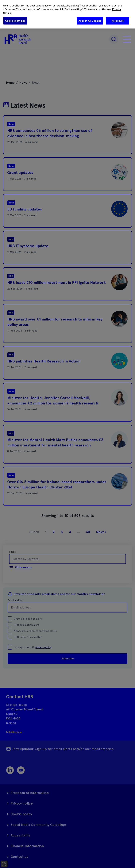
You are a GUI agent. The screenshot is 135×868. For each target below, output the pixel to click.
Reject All (118, 21)
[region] (67, 14)
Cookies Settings (15, 21)
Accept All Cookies (90, 21)
